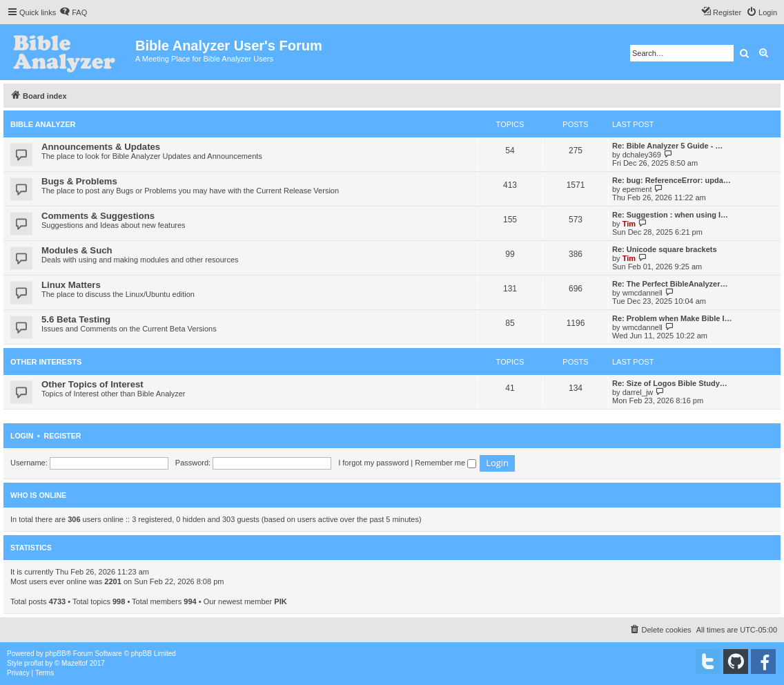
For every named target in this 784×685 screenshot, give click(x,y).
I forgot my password (373, 463)
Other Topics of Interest (92, 384)
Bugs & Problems (79, 181)
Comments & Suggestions (98, 216)
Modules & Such (77, 250)
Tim (629, 224)
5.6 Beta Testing (76, 319)
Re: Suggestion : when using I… (670, 215)
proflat (34, 663)
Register (63, 436)
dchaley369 (642, 155)
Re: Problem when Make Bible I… (672, 318)
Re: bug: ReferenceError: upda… (672, 180)
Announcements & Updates (101, 147)
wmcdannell (643, 293)
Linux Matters (71, 285)
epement (637, 189)
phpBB (56, 654)
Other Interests (46, 362)
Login (22, 436)
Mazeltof (75, 663)
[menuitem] (73, 12)
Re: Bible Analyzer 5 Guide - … (667, 146)
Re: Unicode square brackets (665, 249)
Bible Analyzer (43, 124)
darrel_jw (638, 392)
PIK (280, 601)
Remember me (445, 463)
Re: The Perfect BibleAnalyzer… (670, 284)
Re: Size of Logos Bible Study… (670, 383)
